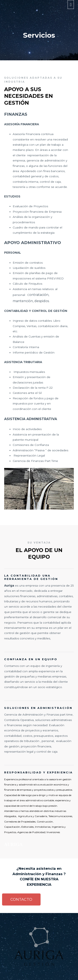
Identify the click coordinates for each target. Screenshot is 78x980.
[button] (21, 899)
